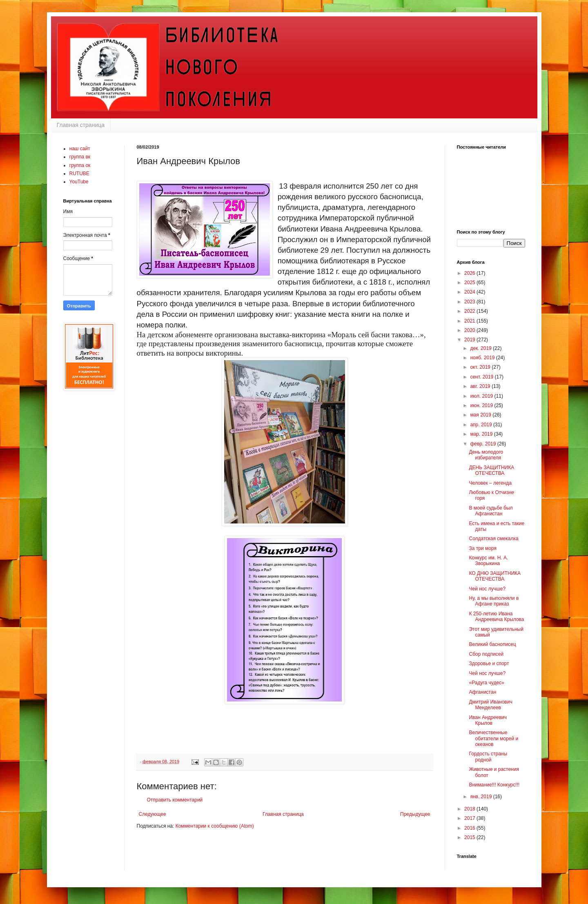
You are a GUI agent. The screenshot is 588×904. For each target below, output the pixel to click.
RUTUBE (79, 174)
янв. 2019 (481, 797)
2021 (470, 321)
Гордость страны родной (488, 757)
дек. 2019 (481, 348)
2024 (470, 292)
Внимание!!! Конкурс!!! (494, 785)
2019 (470, 340)
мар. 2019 (482, 434)
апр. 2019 (482, 425)
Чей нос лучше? (487, 589)
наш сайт (80, 149)
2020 (470, 330)
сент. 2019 (482, 377)
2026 (470, 273)
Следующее (153, 814)
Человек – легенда (490, 483)
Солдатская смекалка (493, 539)
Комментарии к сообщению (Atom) (215, 826)
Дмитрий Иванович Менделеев (490, 705)
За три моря (482, 548)
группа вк (80, 157)
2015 (470, 837)
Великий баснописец (492, 644)
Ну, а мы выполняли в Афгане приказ (494, 601)
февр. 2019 (483, 444)
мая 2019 (481, 415)
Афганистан (482, 692)
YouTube (79, 182)
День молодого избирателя (486, 455)
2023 (470, 302)
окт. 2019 (481, 367)
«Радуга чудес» (486, 683)
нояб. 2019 (483, 358)
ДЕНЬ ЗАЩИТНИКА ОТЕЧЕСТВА (491, 470)
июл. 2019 (482, 396)
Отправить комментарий (175, 800)
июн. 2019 (482, 405)
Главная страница (81, 125)
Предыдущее (415, 814)
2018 (470, 809)
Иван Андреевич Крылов (488, 720)
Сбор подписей (486, 654)
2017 (470, 818)
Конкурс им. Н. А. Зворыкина (488, 561)
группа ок (80, 165)
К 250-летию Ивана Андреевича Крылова (496, 617)
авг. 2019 (481, 386)
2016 (470, 828)
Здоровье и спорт (489, 664)
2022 (470, 311)
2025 (470, 283)
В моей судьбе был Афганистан (491, 511)
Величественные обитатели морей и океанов (493, 738)
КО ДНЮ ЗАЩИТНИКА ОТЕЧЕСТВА (495, 576)
